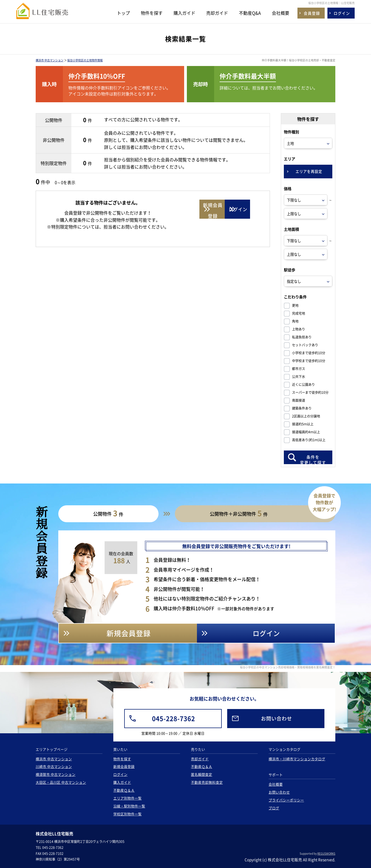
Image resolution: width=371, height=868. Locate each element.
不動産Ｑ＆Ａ (124, 790)
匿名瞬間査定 (202, 774)
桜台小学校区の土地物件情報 (85, 60)
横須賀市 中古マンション (56, 774)
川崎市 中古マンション (54, 766)
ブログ (274, 808)
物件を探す (152, 13)
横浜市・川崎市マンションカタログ (297, 759)
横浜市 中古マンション (50, 60)
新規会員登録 (124, 766)
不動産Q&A (250, 13)
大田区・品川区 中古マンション (61, 782)
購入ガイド (184, 13)
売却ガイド (217, 13)
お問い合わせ (279, 792)
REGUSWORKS (326, 853)
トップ (123, 13)
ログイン (120, 774)
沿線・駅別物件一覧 (129, 806)
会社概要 (281, 13)
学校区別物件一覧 (127, 814)
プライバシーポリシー (286, 800)
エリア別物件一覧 (127, 798)
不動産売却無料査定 (207, 782)
